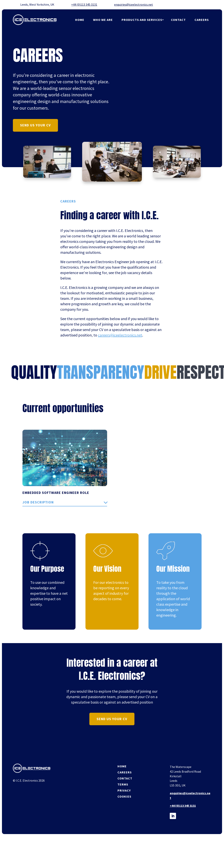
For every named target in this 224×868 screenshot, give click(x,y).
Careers (202, 20)
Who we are (103, 20)
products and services (142, 20)
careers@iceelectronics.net (120, 335)
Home (80, 20)
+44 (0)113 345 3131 (84, 4)
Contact (178, 20)
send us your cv (35, 125)
